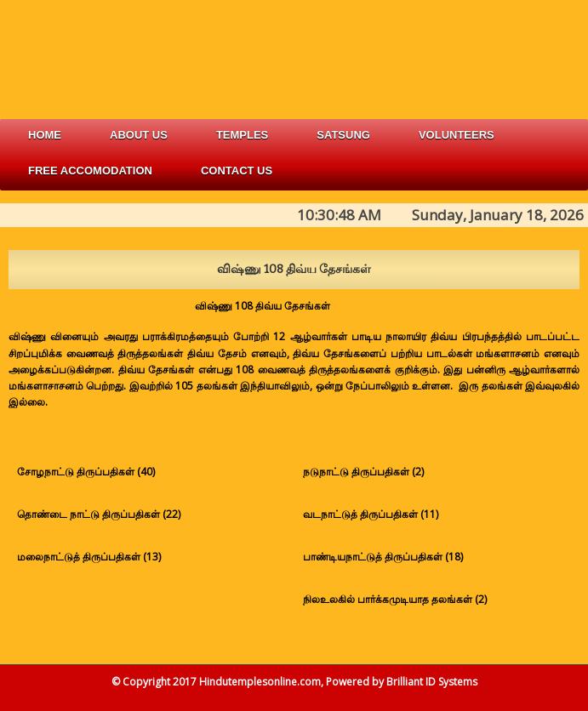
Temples (242, 135)
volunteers (457, 135)
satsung (343, 135)
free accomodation (90, 171)
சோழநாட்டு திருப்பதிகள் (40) (86, 472)
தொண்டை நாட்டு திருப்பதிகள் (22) (99, 514)
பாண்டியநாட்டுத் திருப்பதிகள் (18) (383, 557)
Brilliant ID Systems (432, 682)
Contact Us (237, 171)
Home (45, 135)
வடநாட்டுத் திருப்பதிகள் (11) (371, 514)
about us (139, 135)
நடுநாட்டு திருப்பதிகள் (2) (363, 472)
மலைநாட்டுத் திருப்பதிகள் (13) (89, 557)
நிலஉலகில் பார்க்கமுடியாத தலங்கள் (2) (395, 599)
